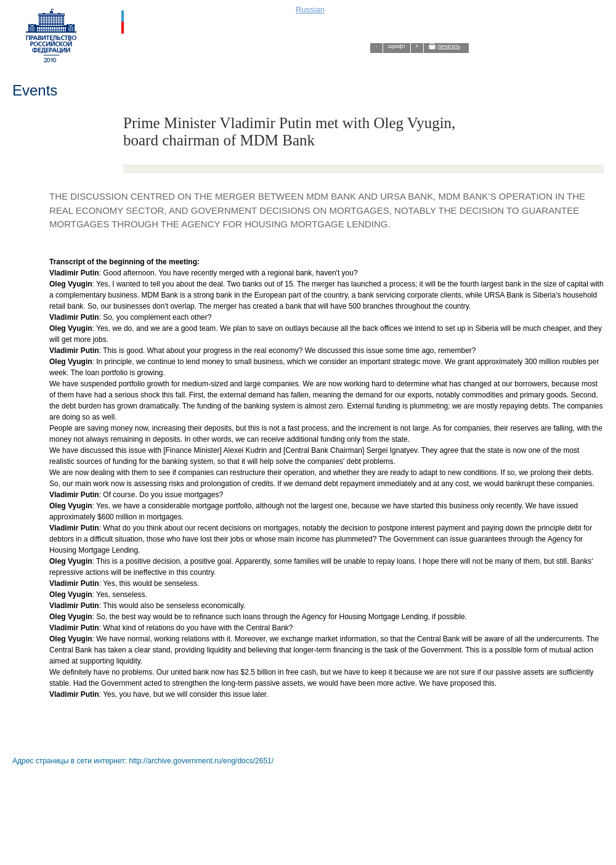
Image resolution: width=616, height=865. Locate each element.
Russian (310, 10)
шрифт (397, 46)
